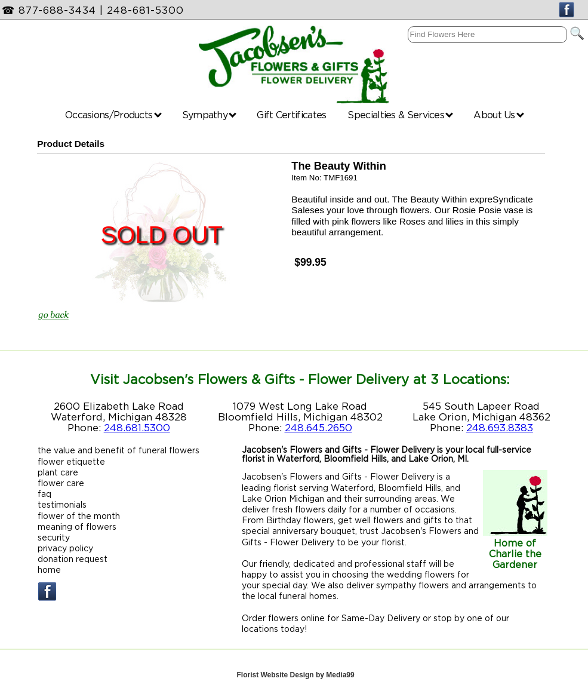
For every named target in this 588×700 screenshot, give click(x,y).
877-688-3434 (57, 10)
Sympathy (210, 115)
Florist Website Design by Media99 (295, 675)
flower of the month (79, 516)
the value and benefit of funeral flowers (118, 450)
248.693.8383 (500, 428)
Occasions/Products (113, 115)
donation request (73, 559)
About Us (499, 115)
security (54, 537)
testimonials (62, 504)
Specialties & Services (400, 115)
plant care (58, 472)
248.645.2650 (318, 428)
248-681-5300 (145, 10)
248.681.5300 (137, 428)
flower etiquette (71, 461)
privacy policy (65, 548)
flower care (61, 483)
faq (44, 494)
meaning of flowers (77, 526)
